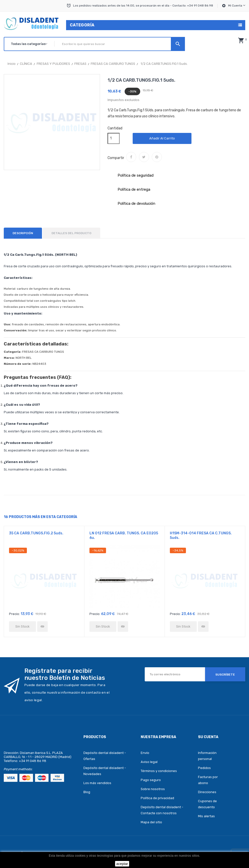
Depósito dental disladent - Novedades (105, 771)
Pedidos (204, 768)
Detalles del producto (71, 233)
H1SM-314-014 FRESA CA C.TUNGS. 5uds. (201, 535)
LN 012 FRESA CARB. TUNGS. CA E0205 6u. (124, 535)
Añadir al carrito (162, 138)
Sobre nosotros (153, 789)
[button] (241, 40)
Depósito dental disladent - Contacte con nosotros (162, 810)
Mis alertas (206, 816)
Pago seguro (151, 780)
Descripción (23, 233)
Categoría (82, 25)
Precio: (14, 614)
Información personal (207, 756)
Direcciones (207, 792)
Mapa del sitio (151, 822)
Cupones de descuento (207, 804)
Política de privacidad (157, 798)
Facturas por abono (208, 780)
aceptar (122, 864)
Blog (87, 792)
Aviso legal (149, 762)
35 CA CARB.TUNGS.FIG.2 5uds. (36, 533)
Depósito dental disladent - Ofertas (105, 756)
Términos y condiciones (159, 771)
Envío (145, 753)
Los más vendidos (97, 783)
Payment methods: (18, 769)
